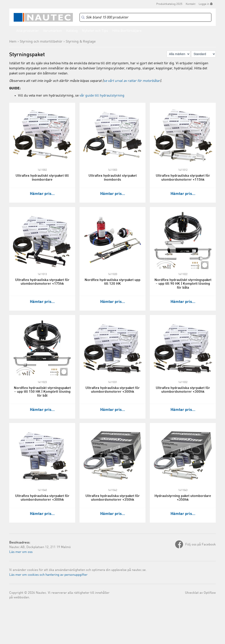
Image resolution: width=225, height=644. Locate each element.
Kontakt (191, 4)
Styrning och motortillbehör (41, 42)
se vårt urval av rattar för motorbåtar (132, 81)
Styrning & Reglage (81, 42)
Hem (13, 42)
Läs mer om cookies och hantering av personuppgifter (48, 575)
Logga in (204, 4)
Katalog (72, 31)
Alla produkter (28, 31)
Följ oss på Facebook (201, 545)
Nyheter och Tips (95, 31)
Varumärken (53, 31)
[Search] (145, 17)
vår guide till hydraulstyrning (102, 96)
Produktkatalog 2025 (169, 4)
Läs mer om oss (21, 552)
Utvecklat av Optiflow (200, 593)
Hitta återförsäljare (127, 31)
